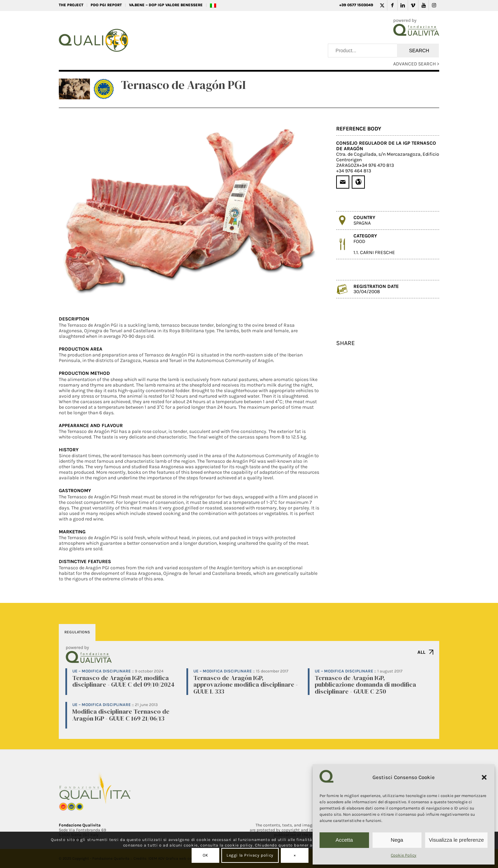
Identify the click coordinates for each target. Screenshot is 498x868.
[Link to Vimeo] (413, 5)
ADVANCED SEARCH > (416, 64)
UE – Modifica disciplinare (102, 671)
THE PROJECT (71, 5)
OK (205, 855)
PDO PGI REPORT (106, 5)
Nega (397, 840)
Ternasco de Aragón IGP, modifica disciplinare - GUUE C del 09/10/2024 (123, 681)
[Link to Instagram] (434, 5)
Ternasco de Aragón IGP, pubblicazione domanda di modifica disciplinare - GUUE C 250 (365, 685)
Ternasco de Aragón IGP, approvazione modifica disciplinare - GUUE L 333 (246, 685)
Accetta (344, 840)
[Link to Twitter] (382, 5)
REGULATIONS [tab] (77, 632)
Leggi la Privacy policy (250, 855)
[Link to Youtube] (423, 5)
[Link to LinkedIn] (403, 5)
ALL (421, 652)
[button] (484, 777)
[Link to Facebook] (392, 5)
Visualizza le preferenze (456, 840)
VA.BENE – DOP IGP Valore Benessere (166, 5)
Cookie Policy (404, 855)
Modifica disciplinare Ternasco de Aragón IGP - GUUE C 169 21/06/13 (121, 715)
